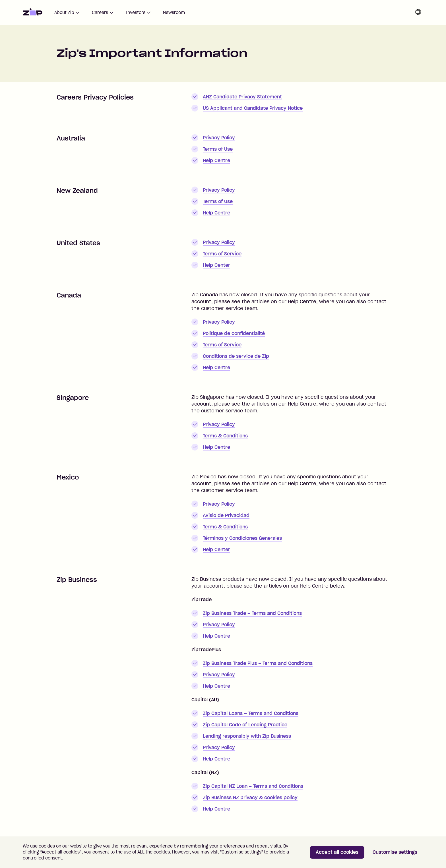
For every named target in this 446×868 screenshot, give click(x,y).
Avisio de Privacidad (226, 515)
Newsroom (174, 13)
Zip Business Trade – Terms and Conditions (252, 613)
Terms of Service (222, 254)
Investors (138, 13)
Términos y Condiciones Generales (242, 538)
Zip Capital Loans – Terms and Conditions (251, 713)
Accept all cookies (337, 852)
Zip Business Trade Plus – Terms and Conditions (258, 663)
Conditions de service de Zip (236, 356)
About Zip (67, 13)
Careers (103, 13)
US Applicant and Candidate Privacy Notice (253, 108)
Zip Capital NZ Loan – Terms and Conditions (253, 786)
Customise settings (395, 852)
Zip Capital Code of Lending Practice (245, 725)
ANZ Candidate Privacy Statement (242, 97)
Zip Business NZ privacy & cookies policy (250, 797)
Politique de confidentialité (234, 333)
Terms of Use (218, 149)
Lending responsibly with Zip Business (247, 736)
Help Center (216, 265)
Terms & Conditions (225, 436)
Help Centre (216, 160)
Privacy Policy (219, 138)
